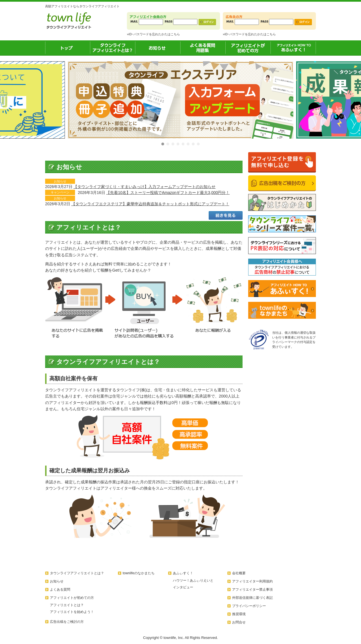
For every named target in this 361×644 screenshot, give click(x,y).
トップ (68, 48)
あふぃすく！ (293, 48)
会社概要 (239, 573)
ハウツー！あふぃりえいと (193, 580)
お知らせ (158, 48)
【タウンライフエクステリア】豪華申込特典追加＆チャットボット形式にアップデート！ (150, 204)
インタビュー (183, 587)
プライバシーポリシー (249, 606)
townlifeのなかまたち (139, 573)
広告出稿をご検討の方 (67, 622)
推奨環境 (239, 614)
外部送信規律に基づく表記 (252, 598)
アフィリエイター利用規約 (252, 581)
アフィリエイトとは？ (67, 605)
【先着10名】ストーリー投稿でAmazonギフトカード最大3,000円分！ (168, 193)
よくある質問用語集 (203, 48)
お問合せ (239, 622)
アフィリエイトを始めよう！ (72, 612)
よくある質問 (60, 590)
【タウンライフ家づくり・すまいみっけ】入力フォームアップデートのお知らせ (144, 187)
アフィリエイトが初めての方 (248, 48)
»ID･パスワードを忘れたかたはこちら (153, 34)
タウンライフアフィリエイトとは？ (113, 48)
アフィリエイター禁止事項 (252, 590)
